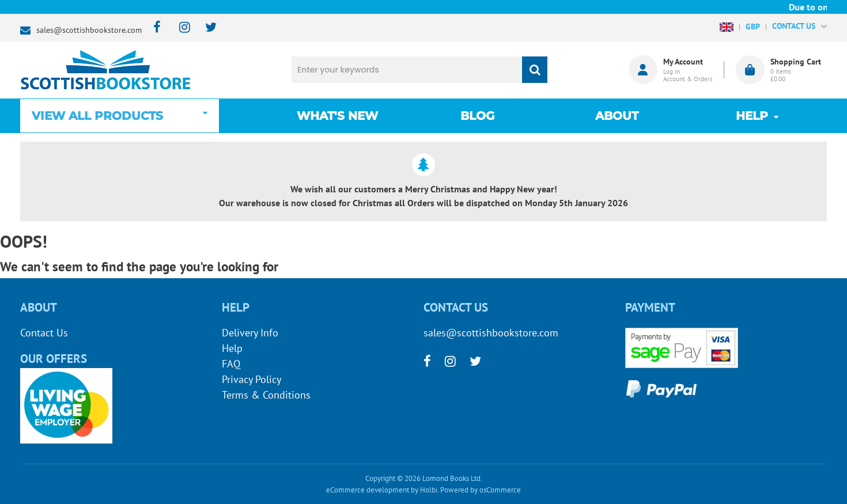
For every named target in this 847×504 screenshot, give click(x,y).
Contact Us (44, 333)
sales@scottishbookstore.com (89, 30)
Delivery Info (250, 333)
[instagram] (179, 28)
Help (232, 348)
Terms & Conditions (266, 395)
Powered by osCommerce (481, 490)
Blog (477, 116)
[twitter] (205, 28)
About (617, 116)
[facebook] (154, 28)
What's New (337, 116)
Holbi (429, 490)
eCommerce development (368, 490)
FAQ (231, 364)
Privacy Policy (252, 379)
